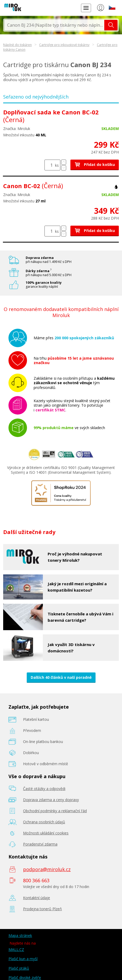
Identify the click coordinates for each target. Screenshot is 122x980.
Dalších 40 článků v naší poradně (61, 677)
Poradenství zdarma (40, 844)
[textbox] (54, 25)
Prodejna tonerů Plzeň (42, 909)
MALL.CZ (16, 949)
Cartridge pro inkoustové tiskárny (64, 45)
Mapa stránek (20, 935)
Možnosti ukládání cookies (46, 833)
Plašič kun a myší (23, 959)
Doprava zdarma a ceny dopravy (51, 800)
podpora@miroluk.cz (47, 869)
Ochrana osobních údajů (44, 822)
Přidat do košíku (95, 164)
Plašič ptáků (19, 968)
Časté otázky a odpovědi (44, 789)
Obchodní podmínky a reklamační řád (55, 811)
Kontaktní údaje (37, 898)
